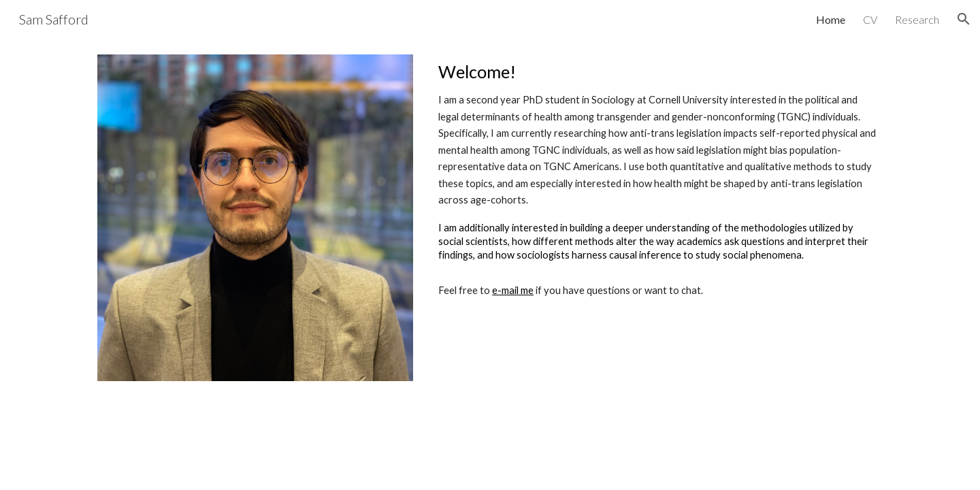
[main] (658, 180)
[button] (964, 19)
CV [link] (870, 19)
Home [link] (831, 19)
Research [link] (917, 19)
